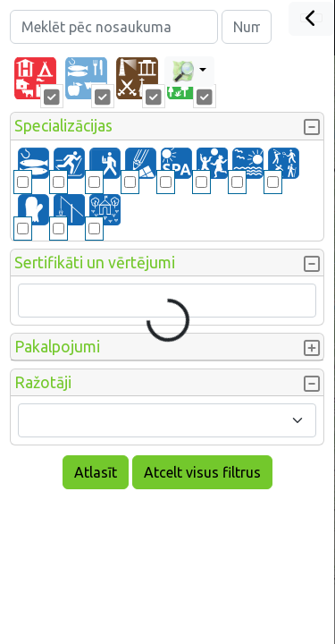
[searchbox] (35, 301)
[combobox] (167, 420)
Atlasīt (96, 472)
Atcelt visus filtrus (202, 472)
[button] (167, 126)
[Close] (311, 19)
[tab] (35, 79)
